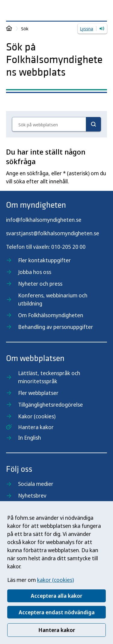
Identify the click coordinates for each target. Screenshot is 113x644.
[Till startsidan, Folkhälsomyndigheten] (30, 10)
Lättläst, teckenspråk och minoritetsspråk (49, 377)
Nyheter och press (40, 284)
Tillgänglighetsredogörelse (50, 405)
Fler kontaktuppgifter (44, 260)
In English (30, 438)
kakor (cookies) (55, 580)
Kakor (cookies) (37, 416)
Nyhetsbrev (32, 495)
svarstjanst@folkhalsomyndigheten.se (53, 233)
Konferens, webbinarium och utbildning (53, 299)
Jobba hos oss (35, 272)
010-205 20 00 (68, 247)
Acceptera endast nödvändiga (57, 612)
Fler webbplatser (38, 393)
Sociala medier (36, 484)
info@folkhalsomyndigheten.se (44, 220)
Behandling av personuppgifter (56, 327)
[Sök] (93, 124)
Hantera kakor (57, 630)
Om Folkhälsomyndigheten (51, 315)
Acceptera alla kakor (56, 596)
